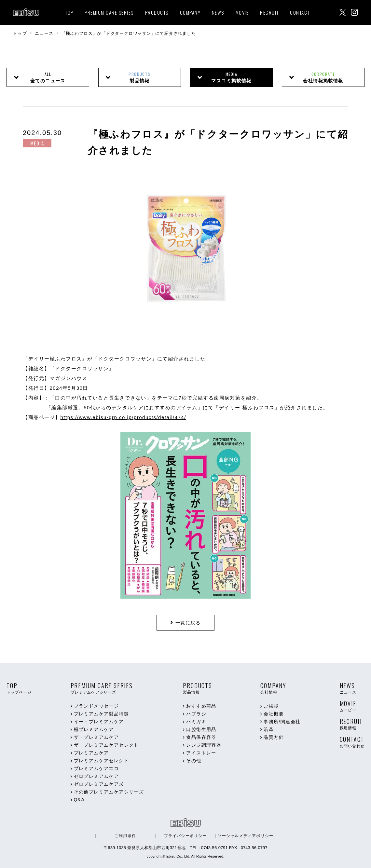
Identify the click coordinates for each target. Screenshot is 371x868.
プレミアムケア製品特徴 (101, 714)
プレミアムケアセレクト (101, 761)
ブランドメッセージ (96, 706)
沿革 (269, 729)
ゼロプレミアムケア (96, 776)
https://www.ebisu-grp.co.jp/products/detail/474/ (123, 417)
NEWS (218, 12)
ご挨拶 (271, 706)
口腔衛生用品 (201, 729)
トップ (20, 33)
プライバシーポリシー (185, 836)
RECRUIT (269, 12)
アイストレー (201, 753)
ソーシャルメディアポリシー (246, 836)
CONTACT (300, 12)
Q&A (79, 800)
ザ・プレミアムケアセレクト (106, 745)
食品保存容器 (201, 737)
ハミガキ (196, 722)
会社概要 (274, 714)
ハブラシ (196, 714)
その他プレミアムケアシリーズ (109, 792)
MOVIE (242, 12)
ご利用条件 (125, 836)
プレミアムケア (91, 753)
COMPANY (190, 12)
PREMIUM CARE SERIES (109, 12)
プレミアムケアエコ (96, 768)
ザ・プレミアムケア (96, 737)
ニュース (44, 33)
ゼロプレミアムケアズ (99, 784)
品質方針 (274, 737)
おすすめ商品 (201, 706)
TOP (69, 12)
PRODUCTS (157, 12)
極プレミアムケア (94, 729)
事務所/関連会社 (282, 722)
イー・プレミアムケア (99, 722)
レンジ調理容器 (204, 745)
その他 (194, 761)
